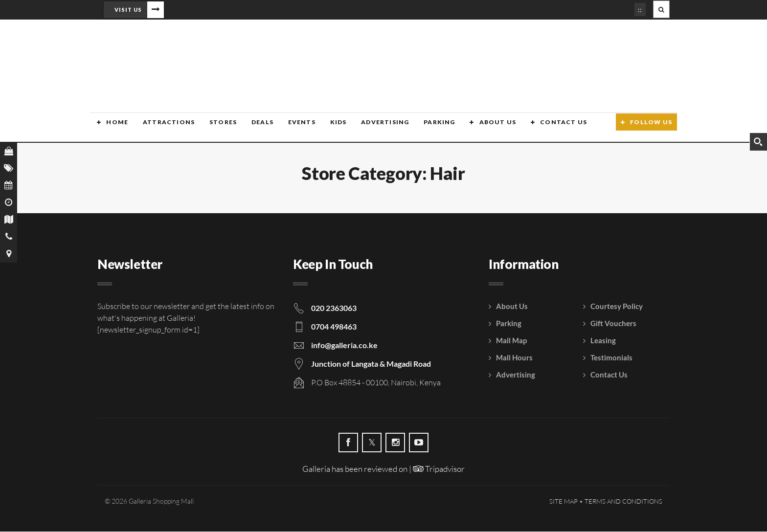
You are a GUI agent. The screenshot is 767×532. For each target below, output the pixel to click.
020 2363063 (334, 308)
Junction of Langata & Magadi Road (371, 364)
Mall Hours (514, 358)
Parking (427, 128)
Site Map (564, 502)
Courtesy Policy (617, 307)
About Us (484, 128)
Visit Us (128, 10)
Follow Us (651, 128)
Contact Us (549, 128)
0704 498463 (334, 327)
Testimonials (611, 358)
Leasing (603, 341)
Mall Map (511, 341)
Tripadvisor (439, 469)
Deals (253, 128)
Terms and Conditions (623, 502)
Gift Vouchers (613, 324)
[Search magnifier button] (758, 142)
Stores (214, 128)
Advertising (373, 128)
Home (110, 128)
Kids (327, 128)
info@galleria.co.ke (344, 345)
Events (291, 128)
